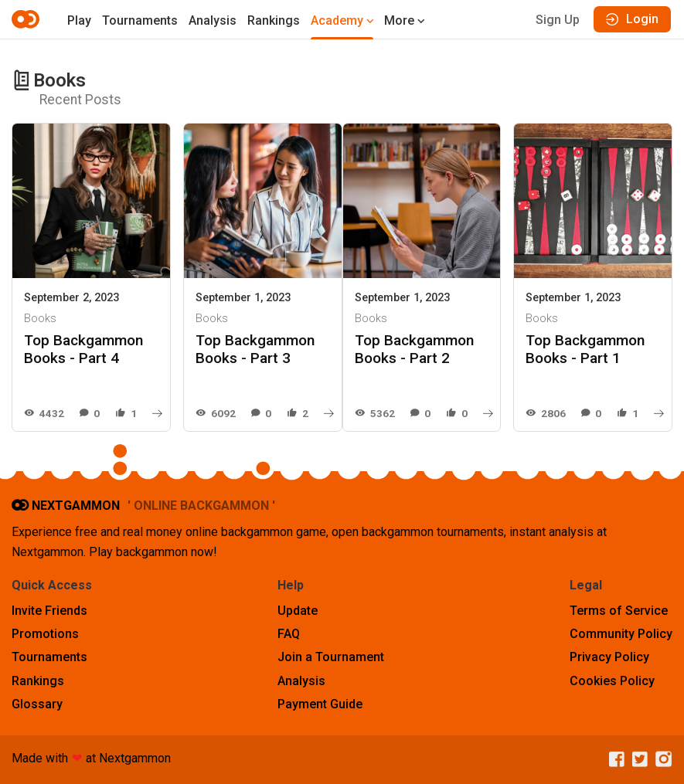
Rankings (274, 20)
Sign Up (558, 20)
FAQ (289, 634)
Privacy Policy (609, 657)
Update (298, 611)
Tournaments (140, 20)
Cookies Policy (612, 681)
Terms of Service (619, 611)
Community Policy (621, 634)
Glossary (37, 704)
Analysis (213, 20)
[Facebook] (613, 760)
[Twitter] (636, 760)
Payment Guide (320, 704)
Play (79, 20)
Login (632, 19)
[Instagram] (660, 760)
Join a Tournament (331, 657)
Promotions (45, 634)
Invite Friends (49, 611)
